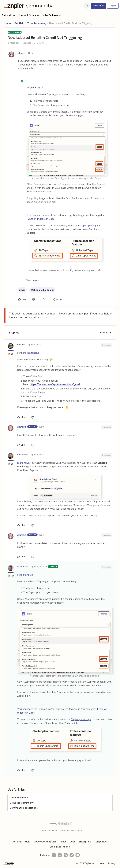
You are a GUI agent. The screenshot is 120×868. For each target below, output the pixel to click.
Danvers (21, 567)
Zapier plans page (90, 226)
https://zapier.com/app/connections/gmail (55, 384)
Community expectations (24, 808)
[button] (99, 6)
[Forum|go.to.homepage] (29, 6)
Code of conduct (19, 798)
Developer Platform (45, 842)
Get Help (9, 15)
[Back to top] (116, 826)
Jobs (73, 842)
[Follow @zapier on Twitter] (72, 855)
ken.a (20, 345)
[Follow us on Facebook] (54, 855)
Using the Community (22, 803)
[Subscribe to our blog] (66, 855)
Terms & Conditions (48, 831)
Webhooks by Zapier (42, 290)
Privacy (112, 863)
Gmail (22, 290)
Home (8, 23)
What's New (52, 15)
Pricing (17, 842)
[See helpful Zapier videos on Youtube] (78, 855)
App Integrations (60, 847)
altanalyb (23, 53)
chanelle (21, 455)
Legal (102, 863)
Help (28, 842)
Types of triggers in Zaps (40, 219)
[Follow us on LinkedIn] (60, 855)
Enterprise (85, 842)
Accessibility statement (71, 831)
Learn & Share (29, 15)
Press (63, 842)
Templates (100, 842)
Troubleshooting (37, 23)
